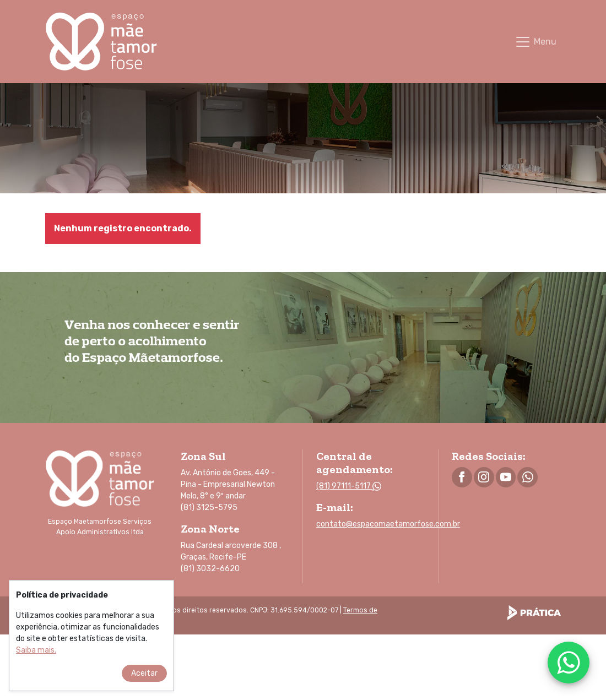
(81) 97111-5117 (349, 486)
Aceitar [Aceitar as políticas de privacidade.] (144, 681)
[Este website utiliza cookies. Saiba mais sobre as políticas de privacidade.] (36, 658)
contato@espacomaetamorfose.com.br (388, 524)
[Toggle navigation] (535, 42)
